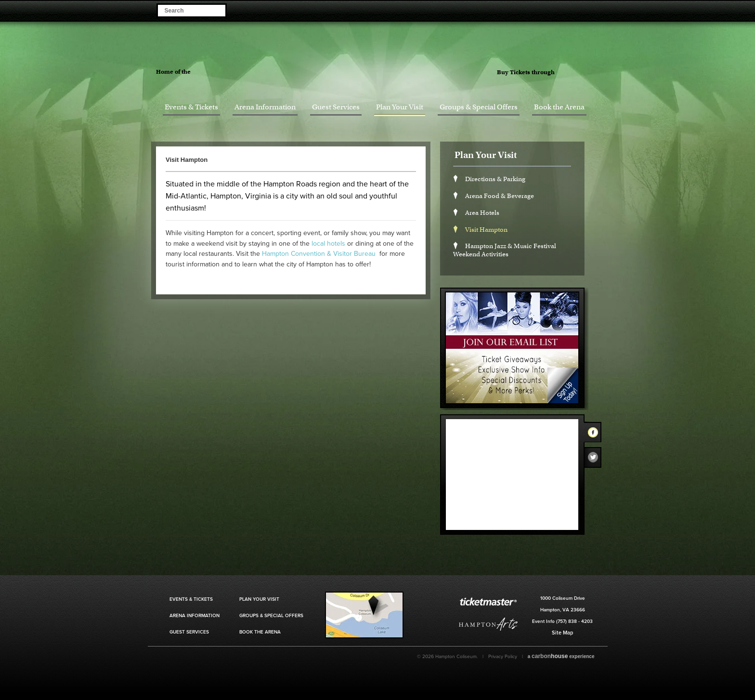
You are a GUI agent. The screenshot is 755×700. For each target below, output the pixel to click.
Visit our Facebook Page (563, 10)
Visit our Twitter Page (577, 10)
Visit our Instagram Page (590, 10)
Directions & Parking (495, 179)
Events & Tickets (191, 107)
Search (217, 10)
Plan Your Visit (400, 107)
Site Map (562, 633)
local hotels (328, 244)
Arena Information (265, 107)
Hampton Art (488, 624)
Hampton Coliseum (383, 65)
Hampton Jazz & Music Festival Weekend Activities (505, 250)
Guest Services (336, 107)
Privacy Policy (503, 657)
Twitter (596, 460)
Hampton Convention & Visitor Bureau (319, 254)
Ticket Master (585, 73)
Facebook (596, 434)
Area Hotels (482, 213)
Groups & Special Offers (479, 107)
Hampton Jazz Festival (234, 71)
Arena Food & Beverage (500, 196)
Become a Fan (550, 10)
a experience (561, 656)
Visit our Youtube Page (604, 10)
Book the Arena (559, 107)
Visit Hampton (486, 230)
